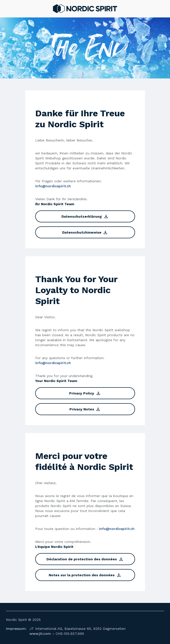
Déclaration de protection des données (85, 559)
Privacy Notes (85, 409)
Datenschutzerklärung (85, 216)
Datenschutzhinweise (85, 232)
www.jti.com (40, 634)
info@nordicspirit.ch (53, 186)
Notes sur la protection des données (85, 575)
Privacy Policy (85, 393)
